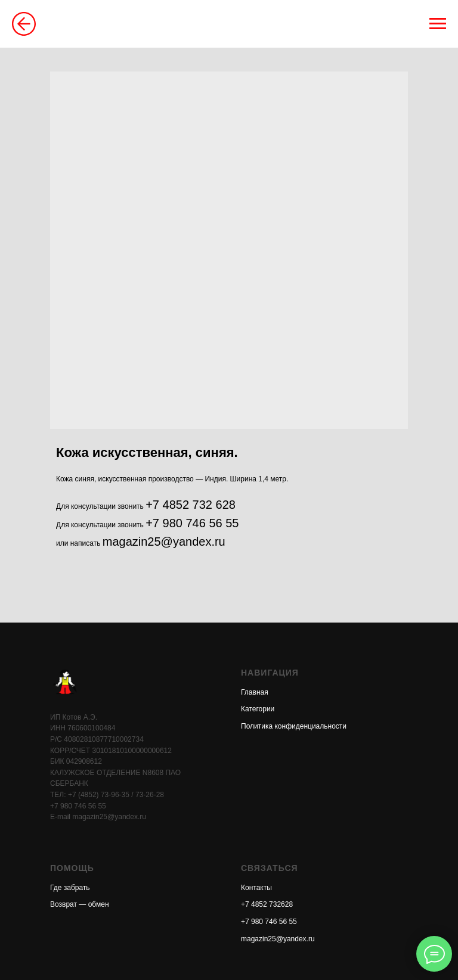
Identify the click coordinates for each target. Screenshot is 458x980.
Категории (258, 709)
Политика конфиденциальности (294, 726)
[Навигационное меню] (438, 24)
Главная (255, 692)
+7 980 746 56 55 (192, 523)
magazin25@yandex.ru (164, 542)
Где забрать (70, 888)
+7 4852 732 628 (191, 505)
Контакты (256, 888)
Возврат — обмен (80, 904)
